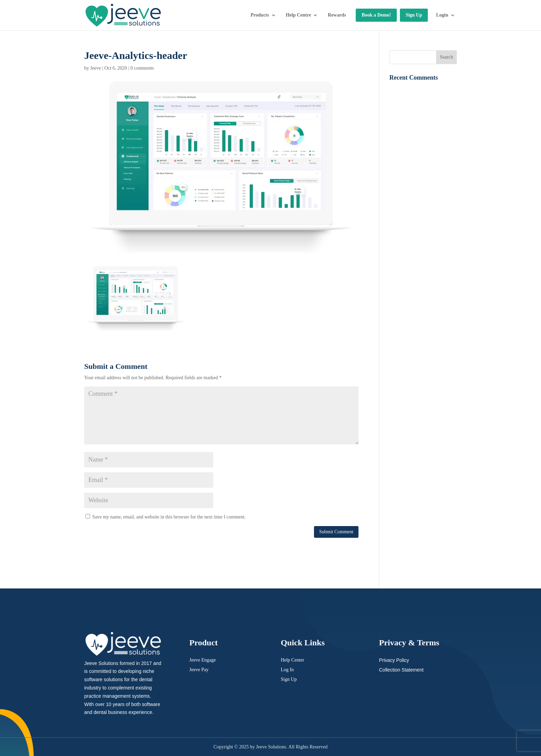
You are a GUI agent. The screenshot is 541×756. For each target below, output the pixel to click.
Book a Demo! (376, 15)
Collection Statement (401, 670)
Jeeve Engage (203, 660)
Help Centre (298, 15)
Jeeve (96, 68)
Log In (287, 670)
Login (442, 15)
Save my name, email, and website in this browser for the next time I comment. (169, 517)
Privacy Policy (394, 660)
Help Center (293, 660)
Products (260, 15)
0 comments (142, 68)
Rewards (337, 15)
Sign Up (414, 15)
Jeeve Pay (199, 670)
